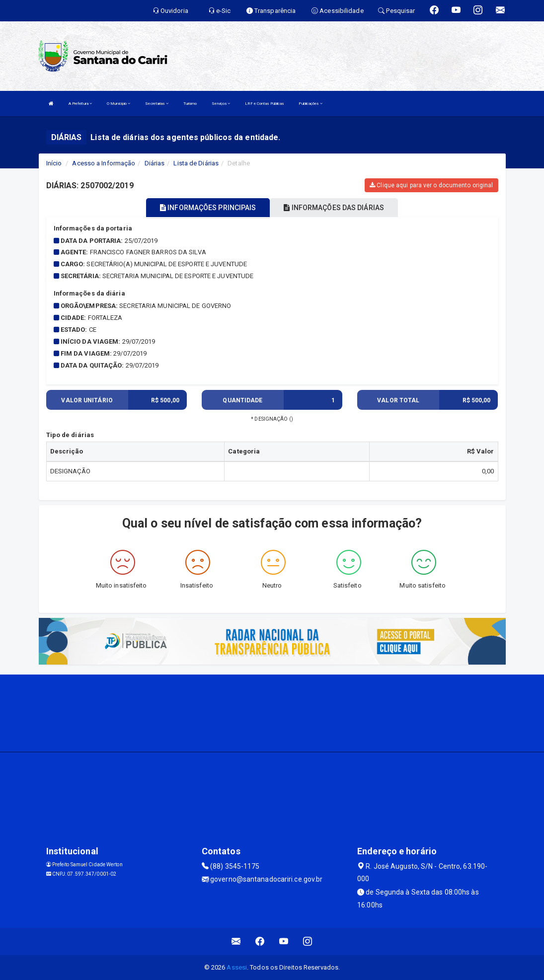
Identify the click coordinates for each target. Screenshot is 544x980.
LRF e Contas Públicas (264, 104)
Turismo (190, 104)
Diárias (155, 163)
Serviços (221, 104)
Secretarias (156, 104)
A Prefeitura (80, 104)
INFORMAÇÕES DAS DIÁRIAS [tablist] (334, 208)
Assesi (237, 967)
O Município (118, 104)
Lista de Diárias (196, 163)
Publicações (310, 104)
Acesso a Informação (104, 163)
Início (54, 163)
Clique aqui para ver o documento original (431, 185)
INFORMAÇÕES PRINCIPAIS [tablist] (208, 208)
